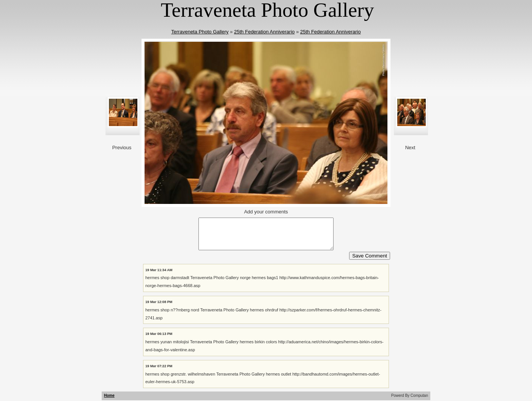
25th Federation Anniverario (264, 32)
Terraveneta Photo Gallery (200, 32)
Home (109, 395)
